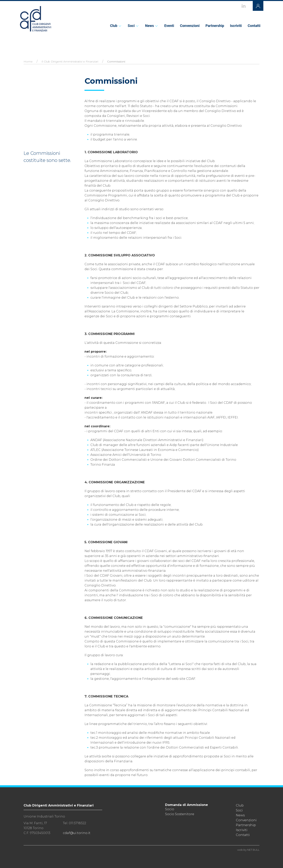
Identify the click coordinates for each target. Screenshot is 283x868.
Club (116, 26)
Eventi (169, 26)
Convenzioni (190, 26)
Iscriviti (236, 26)
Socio (170, 809)
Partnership (215, 26)
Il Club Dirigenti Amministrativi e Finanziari (70, 61)
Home (28, 61)
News (152, 26)
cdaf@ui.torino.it (77, 833)
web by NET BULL (248, 850)
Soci (133, 26)
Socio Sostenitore (180, 814)
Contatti (254, 26)
